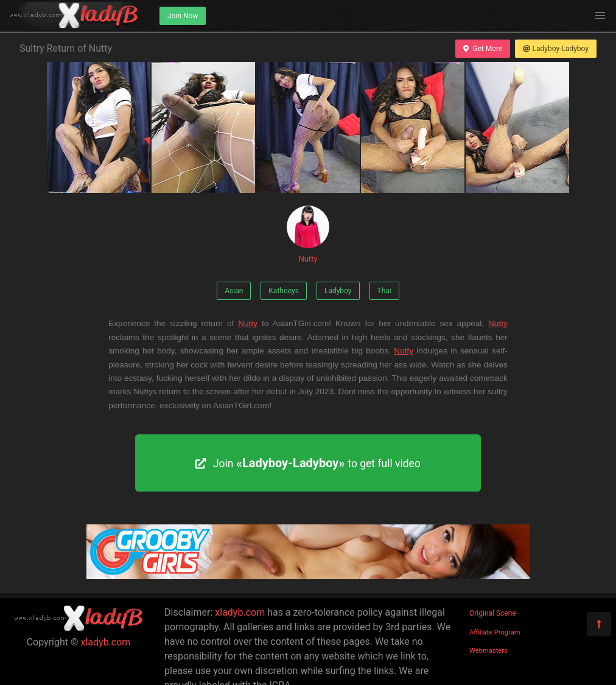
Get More (483, 49)
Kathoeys (284, 291)
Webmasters (488, 651)
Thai (384, 291)
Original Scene (493, 613)
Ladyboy (338, 291)
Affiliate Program (495, 632)
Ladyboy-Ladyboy (556, 49)
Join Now (183, 16)
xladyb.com (106, 642)
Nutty (308, 235)
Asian (234, 291)
